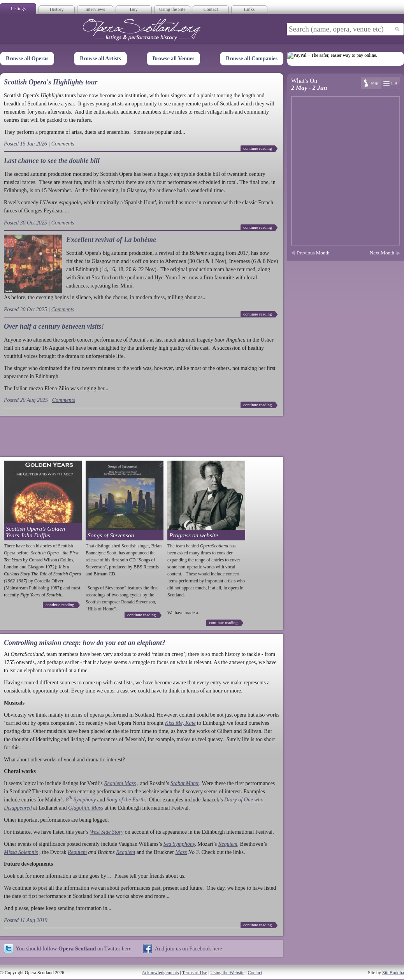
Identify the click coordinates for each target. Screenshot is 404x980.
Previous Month (313, 253)
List (394, 83)
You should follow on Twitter (73, 948)
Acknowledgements (160, 973)
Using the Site (172, 9)
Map (374, 83)
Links (249, 9)
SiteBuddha (393, 973)
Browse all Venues (174, 59)
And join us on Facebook (188, 948)
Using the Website (227, 973)
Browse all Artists (100, 59)
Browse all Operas (27, 59)
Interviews (95, 9)
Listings (18, 9)
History (57, 9)
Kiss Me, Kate (180, 723)
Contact (211, 9)
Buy (133, 9)
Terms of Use (195, 973)
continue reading (258, 148)
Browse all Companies (252, 59)
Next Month (382, 253)
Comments (63, 144)
